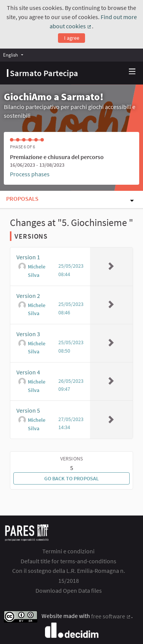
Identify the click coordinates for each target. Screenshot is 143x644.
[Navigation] (132, 72)
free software (111, 616)
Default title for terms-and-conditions (68, 561)
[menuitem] (15, 55)
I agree (72, 38)
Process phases (30, 174)
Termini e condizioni (68, 551)
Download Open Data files (69, 590)
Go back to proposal (72, 478)
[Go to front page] (43, 73)
